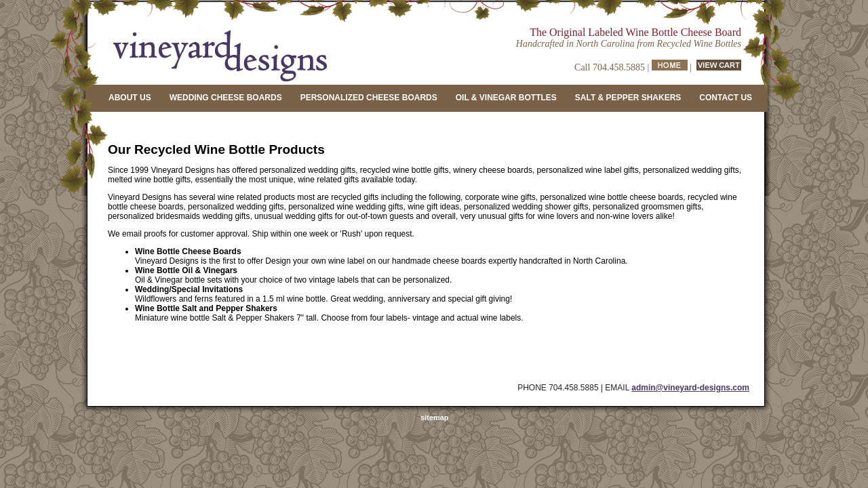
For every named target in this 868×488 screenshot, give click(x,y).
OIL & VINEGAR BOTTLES (506, 98)
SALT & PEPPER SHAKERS (628, 98)
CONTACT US (726, 98)
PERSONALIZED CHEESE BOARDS (369, 98)
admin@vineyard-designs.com (690, 388)
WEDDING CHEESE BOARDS (226, 98)
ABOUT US (130, 98)
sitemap (435, 418)
